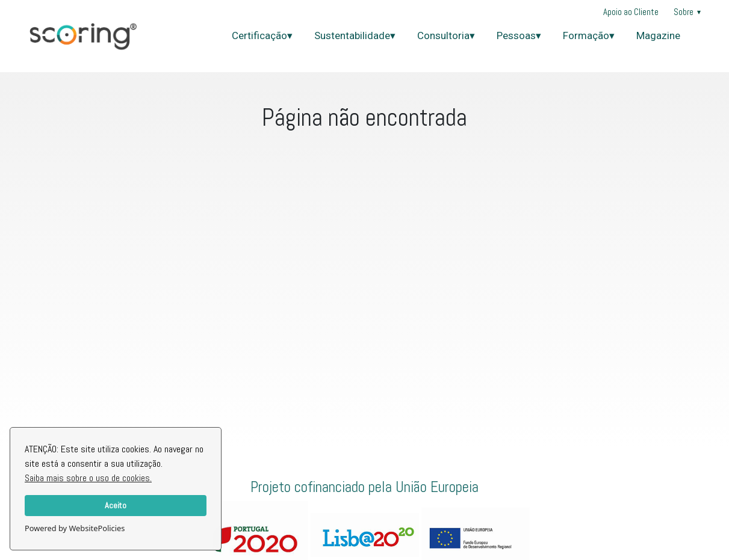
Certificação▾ (262, 35)
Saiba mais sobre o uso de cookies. (88, 478)
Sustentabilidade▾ (355, 35)
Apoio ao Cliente (631, 12)
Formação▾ (589, 35)
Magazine (658, 35)
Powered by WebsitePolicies (75, 528)
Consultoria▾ (446, 35)
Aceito (116, 505)
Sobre (687, 12)
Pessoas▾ (519, 35)
